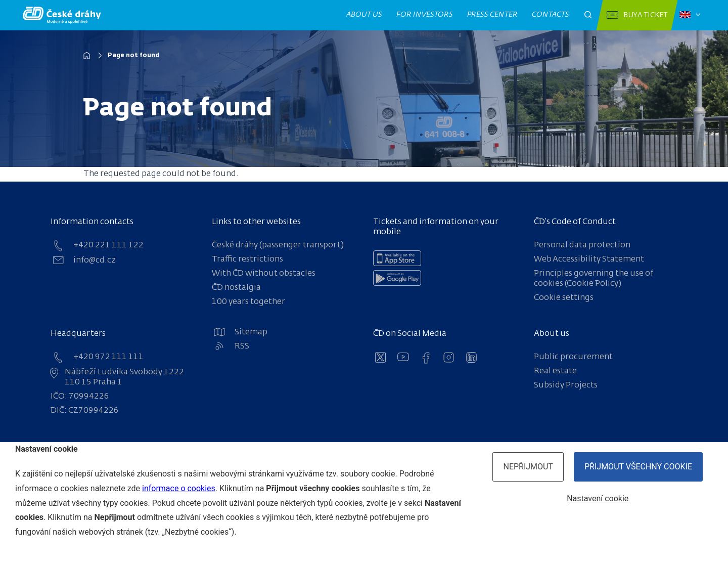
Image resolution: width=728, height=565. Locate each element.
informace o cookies (179, 488)
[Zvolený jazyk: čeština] (690, 15)
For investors (425, 15)
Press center (493, 15)
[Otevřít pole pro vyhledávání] (588, 15)
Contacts (551, 15)
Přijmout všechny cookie (638, 467)
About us (365, 15)
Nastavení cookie (598, 498)
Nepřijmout (528, 467)
